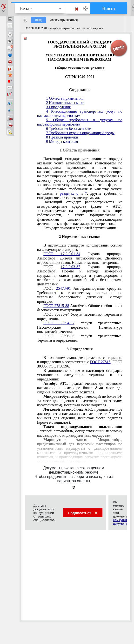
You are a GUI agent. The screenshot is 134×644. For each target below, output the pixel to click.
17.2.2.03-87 (70, 267)
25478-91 (63, 288)
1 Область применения (65, 98)
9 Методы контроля (62, 141)
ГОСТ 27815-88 (56, 306)
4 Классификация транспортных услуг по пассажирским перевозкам (80, 113)
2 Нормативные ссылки (65, 103)
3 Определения (58, 107)
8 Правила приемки (62, 137)
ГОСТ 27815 (100, 362)
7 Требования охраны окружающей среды (80, 133)
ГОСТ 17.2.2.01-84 (62, 254)
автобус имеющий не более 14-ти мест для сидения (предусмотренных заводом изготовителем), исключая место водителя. (80, 401)
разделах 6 (69, 193)
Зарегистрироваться (64, 20)
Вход (38, 20)
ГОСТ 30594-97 (59, 323)
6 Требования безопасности (69, 129)
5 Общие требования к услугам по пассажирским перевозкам (80, 122)
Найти (109, 8)
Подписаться (83, 513)
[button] (4, 8)
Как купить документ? (121, 522)
